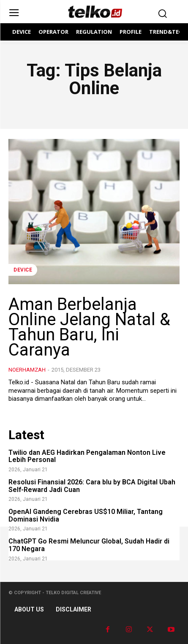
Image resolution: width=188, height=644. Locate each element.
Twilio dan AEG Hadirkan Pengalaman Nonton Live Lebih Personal (87, 456)
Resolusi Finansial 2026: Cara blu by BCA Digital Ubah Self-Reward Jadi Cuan (92, 486)
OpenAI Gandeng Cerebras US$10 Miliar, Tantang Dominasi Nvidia (86, 515)
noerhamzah (27, 370)
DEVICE (23, 270)
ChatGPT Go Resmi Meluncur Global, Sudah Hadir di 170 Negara (89, 545)
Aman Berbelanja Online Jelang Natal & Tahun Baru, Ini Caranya (89, 327)
